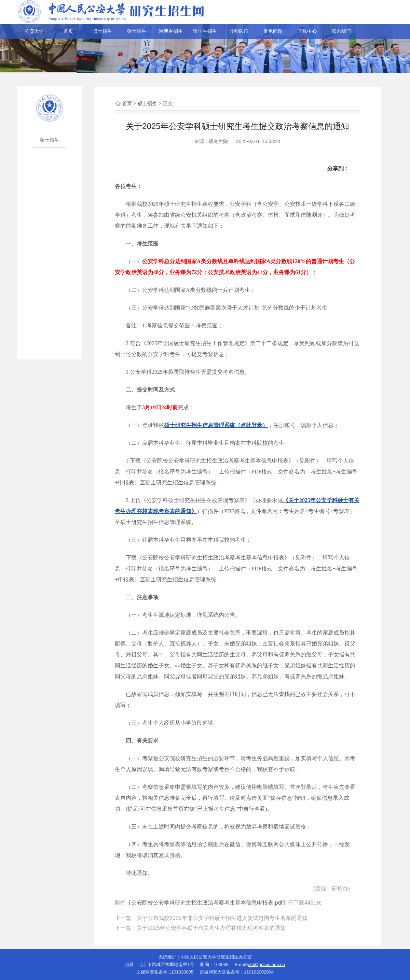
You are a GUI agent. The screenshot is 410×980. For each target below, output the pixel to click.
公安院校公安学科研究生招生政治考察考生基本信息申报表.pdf (207, 903)
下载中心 (307, 31)
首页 (68, 31)
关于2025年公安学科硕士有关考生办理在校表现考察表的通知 (211, 928)
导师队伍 (239, 31)
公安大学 (34, 31)
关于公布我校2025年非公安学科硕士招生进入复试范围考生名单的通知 (222, 918)
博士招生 (102, 31)
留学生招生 (205, 31)
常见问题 (273, 31)
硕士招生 (137, 31)
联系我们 (341, 31)
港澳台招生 (171, 31)
